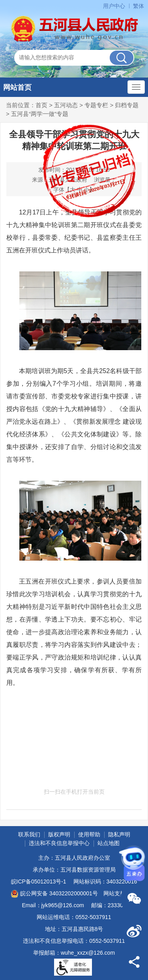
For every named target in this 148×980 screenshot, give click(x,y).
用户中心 (114, 6)
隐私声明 (119, 834)
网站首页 (17, 87)
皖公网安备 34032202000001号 (54, 894)
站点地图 (109, 843)
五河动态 (66, 105)
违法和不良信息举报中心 (59, 843)
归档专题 (127, 105)
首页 (41, 105)
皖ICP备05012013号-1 (39, 881)
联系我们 (29, 834)
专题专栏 (96, 105)
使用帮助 (89, 834)
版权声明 (59, 834)
